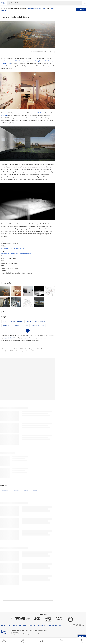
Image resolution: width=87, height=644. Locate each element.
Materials (26, 490)
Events (5, 322)
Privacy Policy (41, 8)
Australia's (5, 115)
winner (6, 224)
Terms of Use (31, 8)
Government (6, 325)
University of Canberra (21, 61)
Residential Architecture (17, 322)
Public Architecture (40, 322)
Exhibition (16, 325)
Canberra (41, 113)
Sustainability (5, 490)
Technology (16, 490)
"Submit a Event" (9, 338)
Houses (29, 322)
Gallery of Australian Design (23, 253)
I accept (81, 9)
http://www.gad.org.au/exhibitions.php (13, 248)
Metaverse (35, 490)
